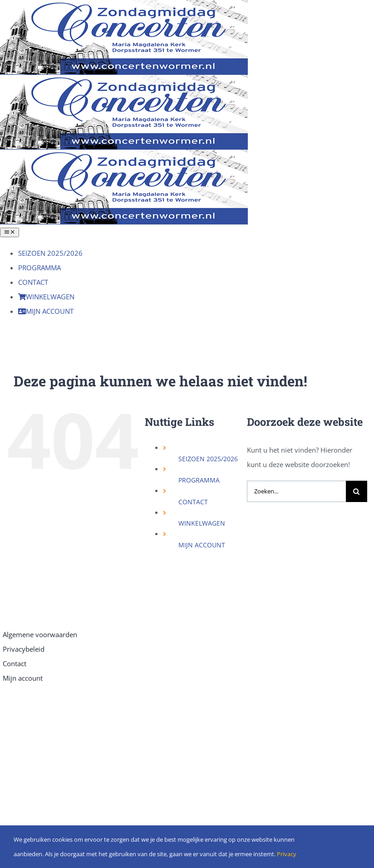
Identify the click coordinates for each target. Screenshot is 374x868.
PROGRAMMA (199, 480)
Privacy (287, 854)
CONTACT (193, 502)
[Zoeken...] (296, 491)
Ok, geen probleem (346, 847)
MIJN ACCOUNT (202, 545)
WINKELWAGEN (202, 523)
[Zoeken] (357, 491)
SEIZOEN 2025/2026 (208, 459)
